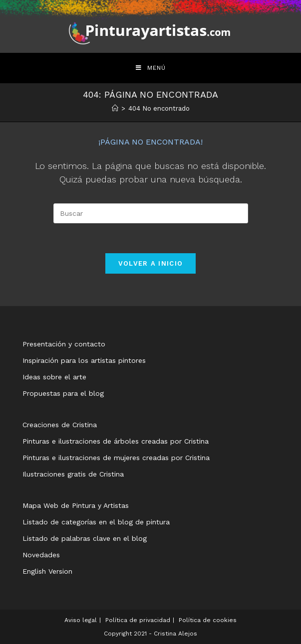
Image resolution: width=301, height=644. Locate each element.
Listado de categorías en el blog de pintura (96, 522)
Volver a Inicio (151, 263)
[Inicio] (115, 108)
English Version (47, 571)
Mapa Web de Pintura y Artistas (76, 505)
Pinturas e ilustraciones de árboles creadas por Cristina (116, 441)
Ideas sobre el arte (54, 377)
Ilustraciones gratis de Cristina (73, 474)
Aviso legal (81, 620)
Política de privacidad (138, 620)
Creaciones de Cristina (60, 425)
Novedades (41, 555)
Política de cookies (208, 620)
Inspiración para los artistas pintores (84, 360)
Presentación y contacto (64, 344)
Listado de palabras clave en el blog (85, 538)
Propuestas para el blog (63, 393)
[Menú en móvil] (151, 68)
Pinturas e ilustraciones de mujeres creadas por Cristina (116, 458)
